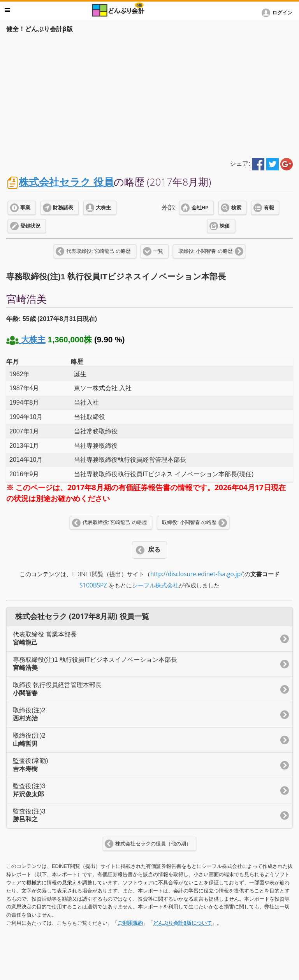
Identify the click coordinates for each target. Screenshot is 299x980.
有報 (269, 208)
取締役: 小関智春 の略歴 (206, 251)
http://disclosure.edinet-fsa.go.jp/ (197, 574)
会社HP (200, 208)
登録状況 (30, 226)
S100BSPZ (93, 585)
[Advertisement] (149, 94)
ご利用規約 (130, 923)
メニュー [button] (7, 10)
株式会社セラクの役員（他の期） (153, 844)
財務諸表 (63, 208)
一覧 (158, 251)
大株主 (103, 208)
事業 (25, 208)
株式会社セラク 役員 (66, 182)
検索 (236, 208)
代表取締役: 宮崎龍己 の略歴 (98, 251)
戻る (154, 550)
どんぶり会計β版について (182, 923)
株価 (225, 226)
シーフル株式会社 (155, 585)
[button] (278, 13)
